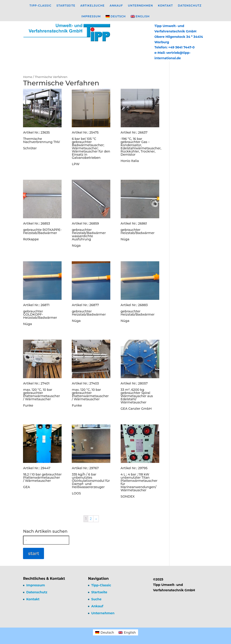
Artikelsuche (92, 6)
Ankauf (116, 6)
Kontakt (165, 6)
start (33, 553)
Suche (96, 599)
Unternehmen (140, 6)
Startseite (66, 6)
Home (28, 77)
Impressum (91, 16)
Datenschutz (190, 6)
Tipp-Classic (40, 6)
